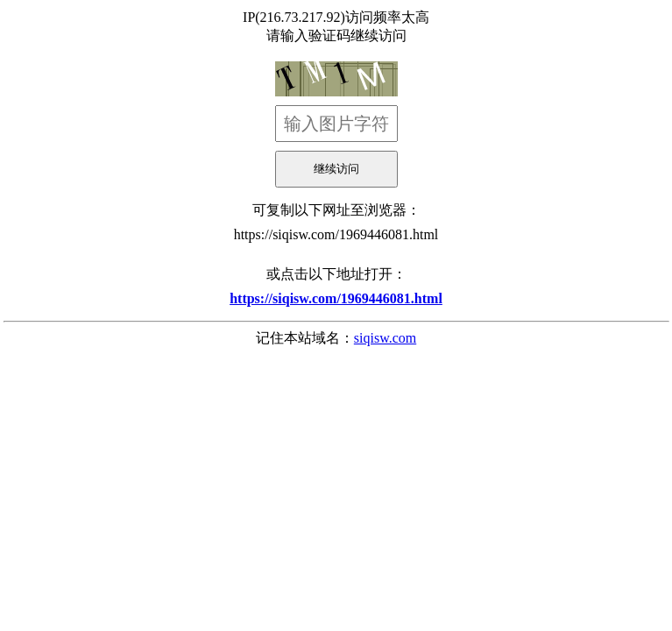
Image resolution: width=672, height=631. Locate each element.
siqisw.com (385, 338)
